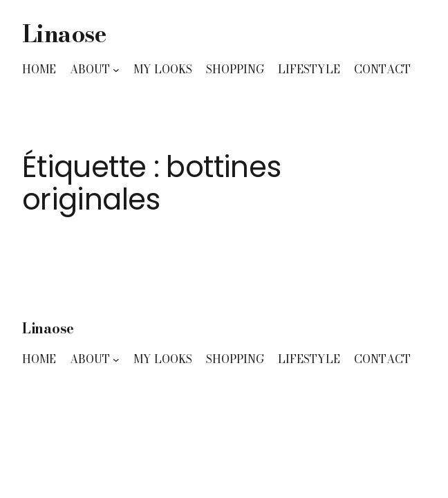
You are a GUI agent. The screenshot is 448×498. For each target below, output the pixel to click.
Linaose (64, 34)
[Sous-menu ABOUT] (116, 70)
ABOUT (90, 69)
